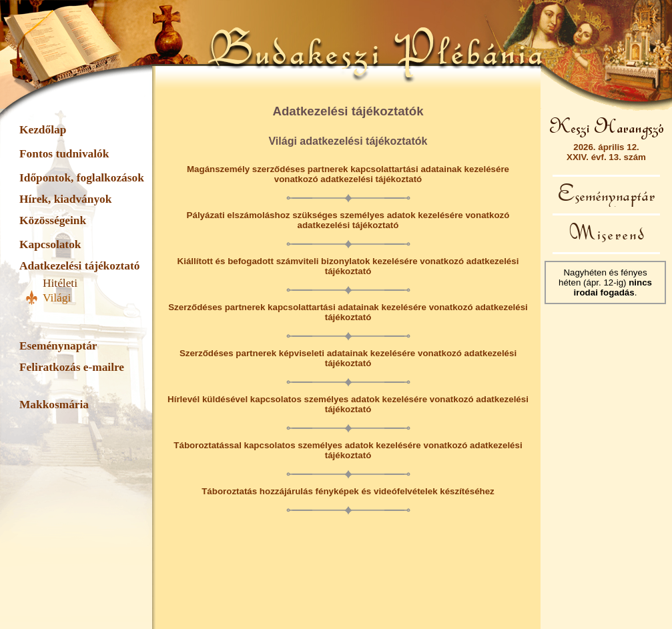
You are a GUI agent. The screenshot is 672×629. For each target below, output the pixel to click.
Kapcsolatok (50, 244)
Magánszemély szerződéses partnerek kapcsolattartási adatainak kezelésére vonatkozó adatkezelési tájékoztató (348, 174)
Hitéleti (60, 283)
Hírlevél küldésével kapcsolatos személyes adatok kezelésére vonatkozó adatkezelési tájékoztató (348, 404)
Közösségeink (53, 220)
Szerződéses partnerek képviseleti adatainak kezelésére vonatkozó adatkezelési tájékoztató (348, 358)
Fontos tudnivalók (64, 154)
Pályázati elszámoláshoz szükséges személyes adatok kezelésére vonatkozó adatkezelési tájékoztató (348, 220)
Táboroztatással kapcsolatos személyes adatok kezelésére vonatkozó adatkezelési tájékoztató (348, 450)
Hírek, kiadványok (65, 199)
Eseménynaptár (58, 346)
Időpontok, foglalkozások (82, 178)
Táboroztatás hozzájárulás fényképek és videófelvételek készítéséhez (348, 491)
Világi (57, 298)
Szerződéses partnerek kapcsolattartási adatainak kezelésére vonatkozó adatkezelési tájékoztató (348, 312)
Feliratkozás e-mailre (72, 367)
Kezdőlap (43, 130)
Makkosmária (54, 405)
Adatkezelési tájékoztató (79, 266)
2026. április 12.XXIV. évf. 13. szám (606, 152)
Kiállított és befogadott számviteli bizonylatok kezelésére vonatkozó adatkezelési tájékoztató (348, 266)
